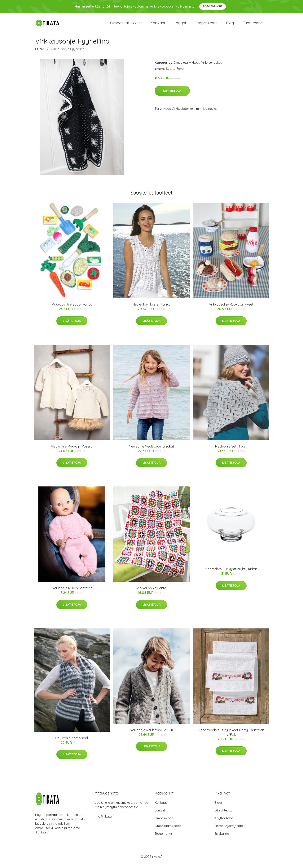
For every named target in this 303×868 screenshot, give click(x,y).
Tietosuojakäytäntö (229, 830)
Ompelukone (206, 25)
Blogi (230, 25)
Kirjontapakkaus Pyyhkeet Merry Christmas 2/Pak (231, 736)
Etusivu (40, 53)
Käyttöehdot (224, 822)
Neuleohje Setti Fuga (231, 450)
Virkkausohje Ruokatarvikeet (231, 308)
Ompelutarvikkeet (126, 25)
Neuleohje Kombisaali (72, 742)
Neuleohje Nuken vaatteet (72, 592)
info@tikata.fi (105, 821)
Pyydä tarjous (213, 6)
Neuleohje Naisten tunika (151, 308)
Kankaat (158, 25)
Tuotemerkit (253, 25)
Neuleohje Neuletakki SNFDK (152, 734)
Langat (180, 25)
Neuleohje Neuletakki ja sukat (151, 450)
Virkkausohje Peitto (151, 592)
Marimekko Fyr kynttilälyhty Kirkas (231, 573)
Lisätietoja (172, 95)
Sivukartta (222, 838)
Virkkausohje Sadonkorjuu (72, 308)
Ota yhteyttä (223, 814)
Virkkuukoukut (211, 67)
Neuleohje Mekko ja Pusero (72, 450)
